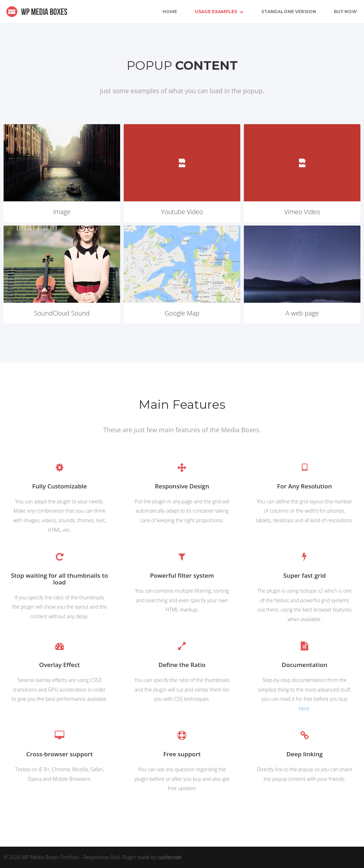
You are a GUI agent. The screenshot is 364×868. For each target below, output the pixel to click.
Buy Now (345, 12)
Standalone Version (289, 12)
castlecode (169, 857)
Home (170, 12)
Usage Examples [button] (219, 12)
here (304, 708)
